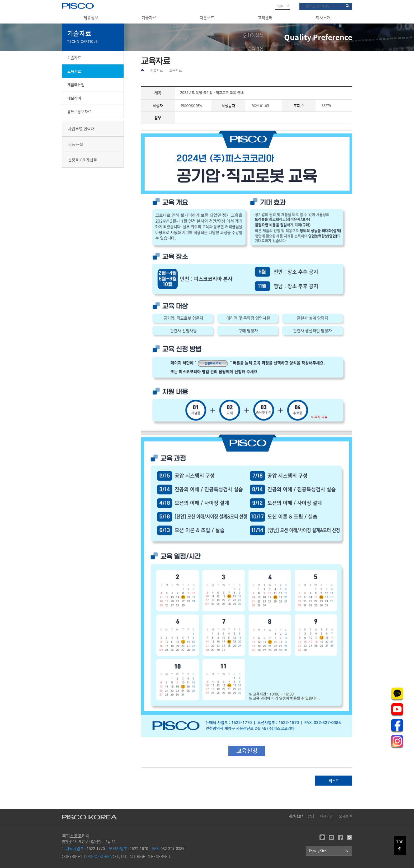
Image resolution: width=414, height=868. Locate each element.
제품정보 (91, 18)
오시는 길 (345, 816)
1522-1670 (128, 848)
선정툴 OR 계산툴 (83, 160)
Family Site (329, 851)
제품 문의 (76, 144)
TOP (400, 845)
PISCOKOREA (191, 106)
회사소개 (323, 18)
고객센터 (265, 18)
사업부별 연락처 (81, 129)
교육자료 (74, 71)
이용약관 (326, 816)
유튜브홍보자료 (79, 111)
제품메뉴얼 (76, 85)
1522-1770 (83, 848)
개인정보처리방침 (301, 816)
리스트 (334, 781)
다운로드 (207, 18)
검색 (300, 3)
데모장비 (74, 98)
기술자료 (149, 18)
